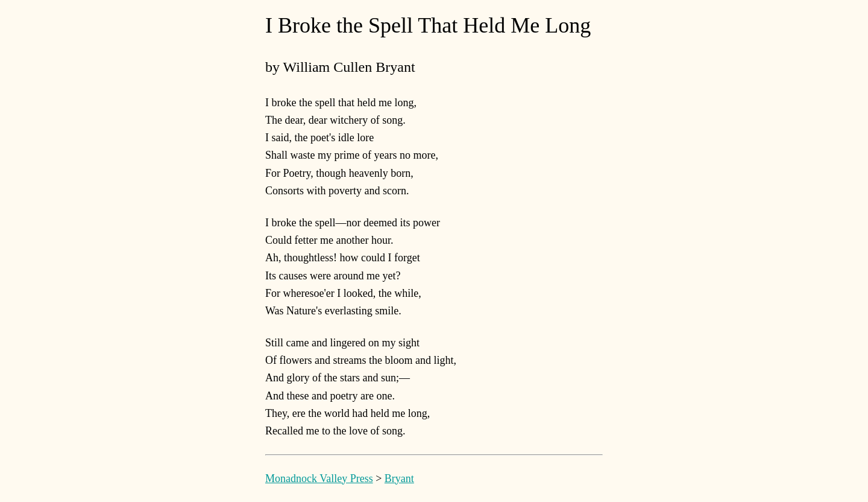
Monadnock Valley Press (319, 478)
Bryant (399, 478)
